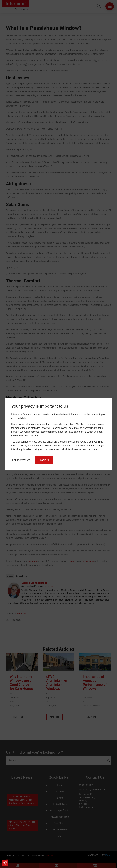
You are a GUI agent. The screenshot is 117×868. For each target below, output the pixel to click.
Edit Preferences (21, 460)
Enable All (44, 460)
